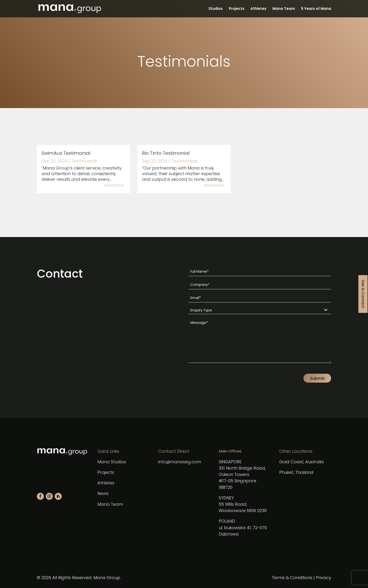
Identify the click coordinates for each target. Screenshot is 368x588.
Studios (216, 9)
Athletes (258, 9)
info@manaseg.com (180, 462)
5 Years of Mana (316, 9)
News (103, 493)
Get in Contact (363, 294)
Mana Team (284, 9)
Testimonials (84, 161)
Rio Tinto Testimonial (166, 153)
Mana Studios (112, 462)
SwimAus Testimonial (66, 153)
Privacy (324, 578)
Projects (237, 9)
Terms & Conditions (292, 578)
